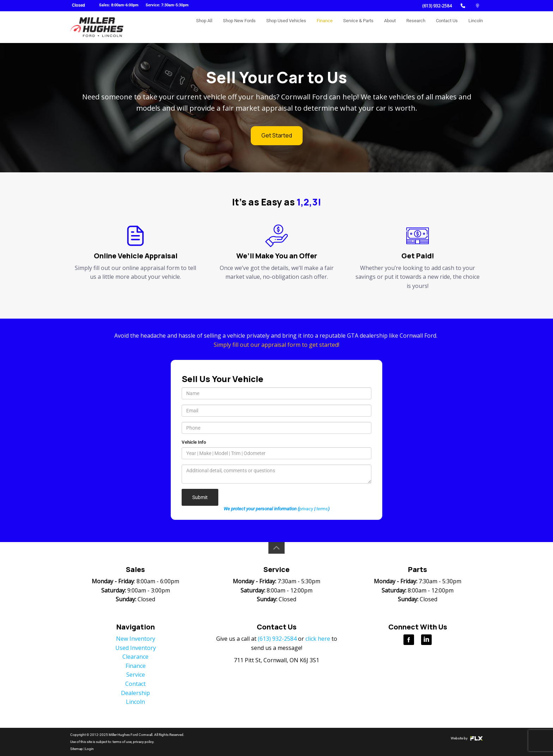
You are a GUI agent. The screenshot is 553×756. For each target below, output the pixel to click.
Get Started (277, 135)
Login (89, 749)
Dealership (135, 693)
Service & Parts (358, 27)
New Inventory (136, 639)
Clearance (135, 657)
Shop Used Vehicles (286, 27)
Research (416, 27)
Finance (325, 27)
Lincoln (476, 27)
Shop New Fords (239, 27)
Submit (200, 497)
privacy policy (143, 742)
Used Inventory (136, 648)
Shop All (204, 27)
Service (136, 675)
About (390, 27)
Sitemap (77, 749)
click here (318, 639)
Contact (135, 684)
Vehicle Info (194, 442)
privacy (306, 509)
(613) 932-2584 (437, 6)
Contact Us (447, 27)
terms (322, 509)
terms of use (122, 742)
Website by (467, 738)
